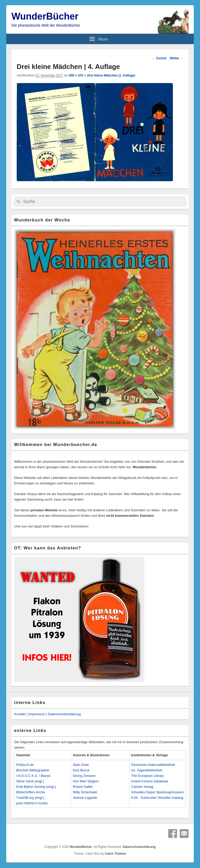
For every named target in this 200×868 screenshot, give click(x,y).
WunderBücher (45, 16)
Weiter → (177, 58)
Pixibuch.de (25, 765)
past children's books (32, 803)
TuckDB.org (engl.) (30, 798)
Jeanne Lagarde (85, 798)
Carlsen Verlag (142, 787)
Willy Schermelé (85, 792)
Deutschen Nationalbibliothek (153, 765)
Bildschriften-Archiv (31, 792)
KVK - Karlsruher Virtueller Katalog (157, 798)
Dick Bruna (81, 770)
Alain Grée (81, 765)
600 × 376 (76, 75)
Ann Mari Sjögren (86, 781)
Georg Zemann (84, 776)
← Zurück (159, 58)
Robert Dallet (83, 787)
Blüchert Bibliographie (33, 770)
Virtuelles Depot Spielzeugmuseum (158, 792)
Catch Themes (115, 854)
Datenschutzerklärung (64, 714)
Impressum (37, 714)
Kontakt (20, 714)
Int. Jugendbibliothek (147, 770)
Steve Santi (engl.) (30, 781)
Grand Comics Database (150, 781)
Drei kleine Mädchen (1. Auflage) (111, 75)
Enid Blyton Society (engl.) (36, 787)
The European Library (148, 776)
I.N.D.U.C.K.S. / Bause (33, 776)
